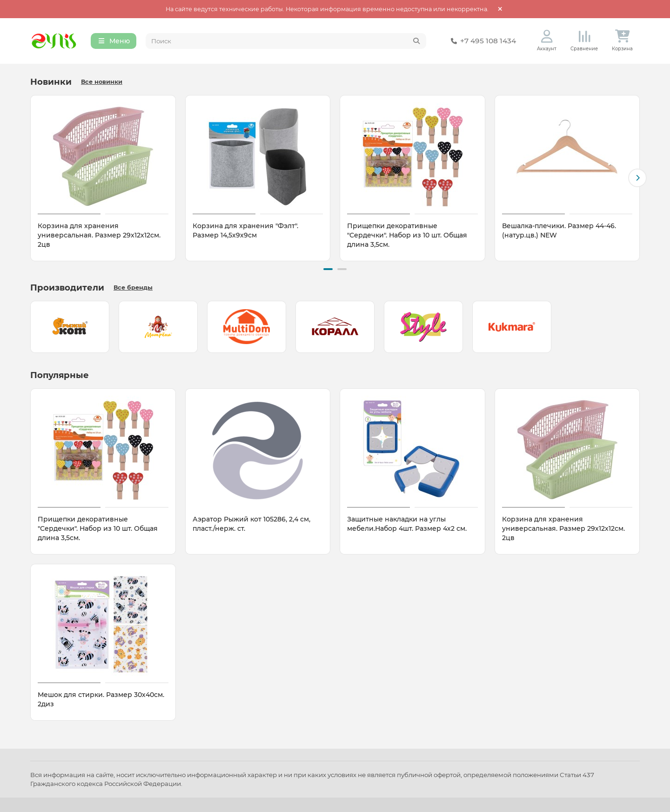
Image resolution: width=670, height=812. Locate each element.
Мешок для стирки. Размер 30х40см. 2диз (101, 699)
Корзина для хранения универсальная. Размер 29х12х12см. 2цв (99, 235)
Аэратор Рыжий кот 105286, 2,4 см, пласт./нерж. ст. (251, 524)
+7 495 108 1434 (482, 41)
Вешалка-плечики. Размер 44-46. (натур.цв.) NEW (559, 230)
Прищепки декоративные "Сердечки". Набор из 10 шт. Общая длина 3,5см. (407, 235)
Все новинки (102, 82)
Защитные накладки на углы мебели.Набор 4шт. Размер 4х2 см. (407, 524)
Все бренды (133, 288)
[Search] (286, 41)
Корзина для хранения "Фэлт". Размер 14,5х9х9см (245, 230)
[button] (637, 178)
